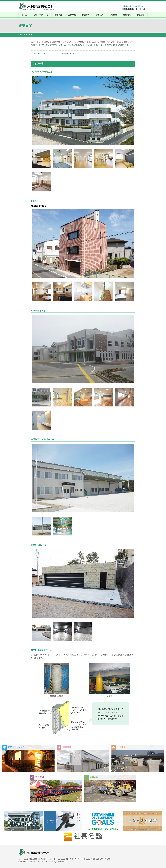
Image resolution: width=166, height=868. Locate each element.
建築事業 (58, 15)
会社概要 (113, 15)
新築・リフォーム (41, 15)
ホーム (24, 15)
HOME (21, 35)
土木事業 (72, 15)
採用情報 (127, 15)
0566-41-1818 (67, 859)
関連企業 (141, 15)
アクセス (99, 15)
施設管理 (86, 15)
